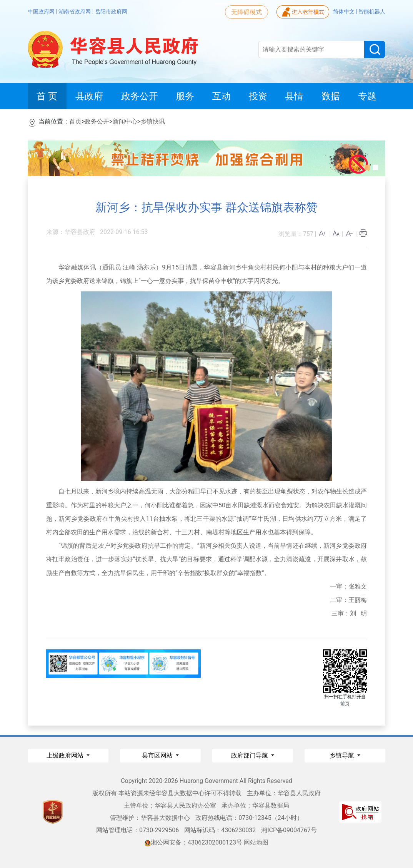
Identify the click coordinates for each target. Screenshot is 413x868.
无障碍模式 (246, 12)
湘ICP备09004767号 (289, 830)
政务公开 (97, 121)
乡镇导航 (343, 755)
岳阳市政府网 (111, 12)
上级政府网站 (66, 755)
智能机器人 (372, 12)
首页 (75, 121)
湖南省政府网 (75, 12)
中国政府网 (42, 12)
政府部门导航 (250, 755)
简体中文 (344, 12)
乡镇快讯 (153, 121)
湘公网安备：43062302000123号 (193, 842)
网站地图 (256, 842)
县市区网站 (158, 755)
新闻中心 (125, 121)
